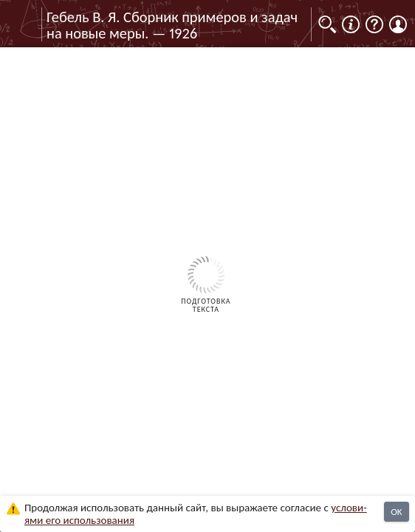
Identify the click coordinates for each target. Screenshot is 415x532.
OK (396, 512)
